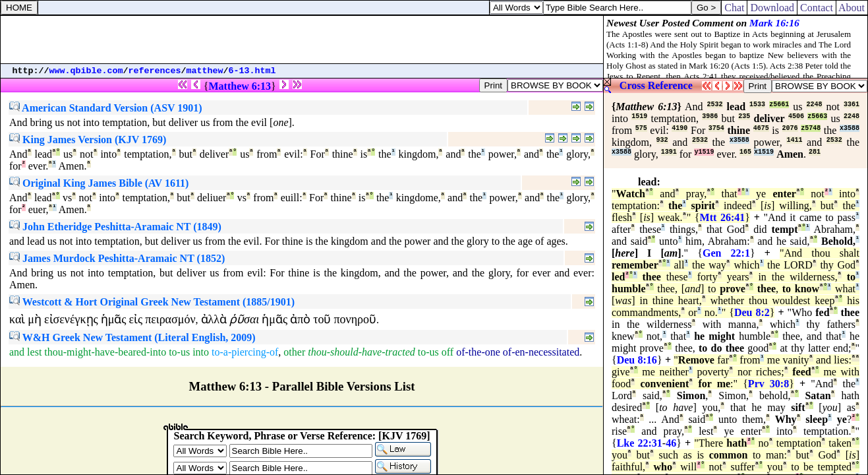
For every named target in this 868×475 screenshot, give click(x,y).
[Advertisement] (302, 40)
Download (772, 8)
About (852, 8)
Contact (817, 8)
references (155, 71)
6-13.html (252, 71)
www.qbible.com (86, 71)
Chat (734, 8)
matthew (205, 71)
